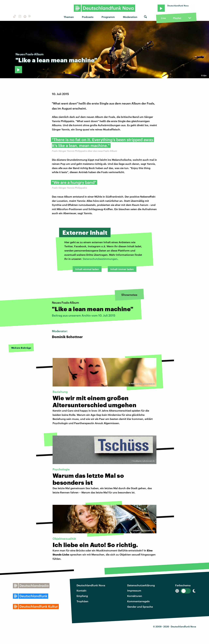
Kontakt (81, 590)
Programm (108, 17)
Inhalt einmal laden (87, 269)
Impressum (134, 590)
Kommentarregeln (138, 601)
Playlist (177, 18)
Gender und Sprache (140, 607)
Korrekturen (135, 596)
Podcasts (88, 17)
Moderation (130, 17)
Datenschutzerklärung (141, 585)
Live (163, 18)
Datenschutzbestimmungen (100, 259)
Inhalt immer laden (122, 269)
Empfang (82, 596)
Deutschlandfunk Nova (91, 585)
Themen (69, 17)
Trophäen (82, 601)
